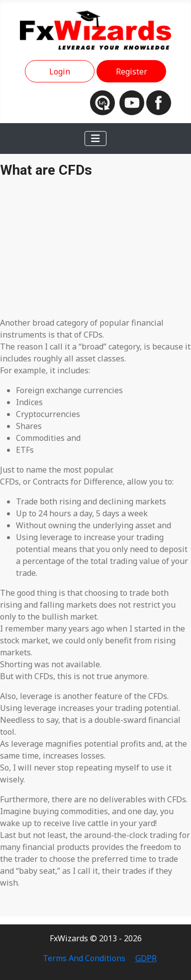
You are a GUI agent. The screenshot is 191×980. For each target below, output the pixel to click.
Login (60, 71)
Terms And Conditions (84, 958)
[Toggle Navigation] (95, 139)
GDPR (146, 958)
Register (132, 71)
